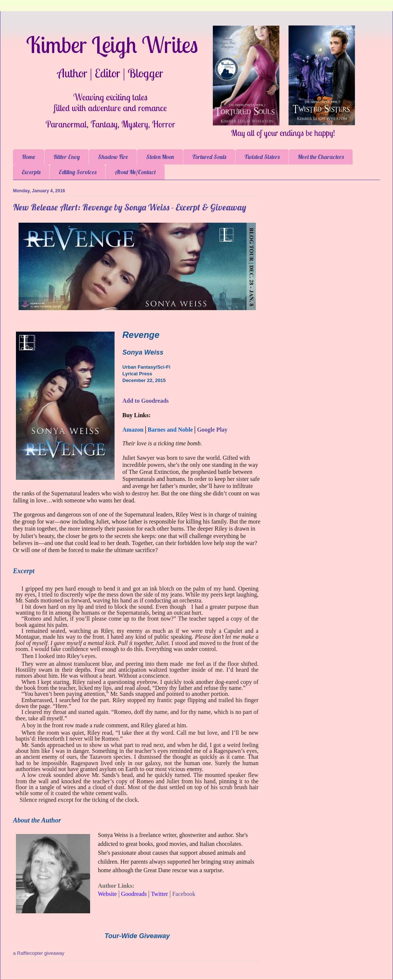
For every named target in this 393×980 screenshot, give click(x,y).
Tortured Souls (209, 157)
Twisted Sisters (262, 157)
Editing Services (77, 172)
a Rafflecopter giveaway (39, 953)
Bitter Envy (67, 157)
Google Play (212, 430)
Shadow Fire (113, 157)
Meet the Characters (321, 157)
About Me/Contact (135, 172)
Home (29, 157)
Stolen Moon (160, 157)
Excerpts (31, 172)
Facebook (184, 894)
